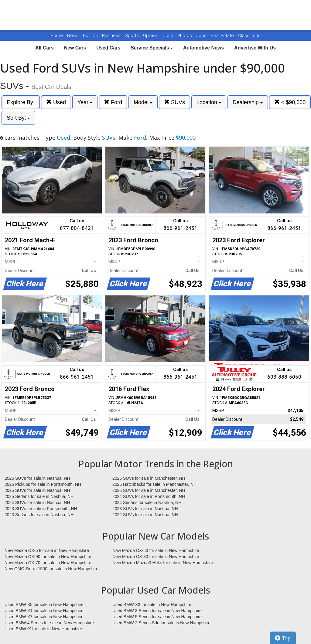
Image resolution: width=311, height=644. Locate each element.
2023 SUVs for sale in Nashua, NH (145, 509)
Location (209, 102)
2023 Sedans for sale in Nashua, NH (39, 515)
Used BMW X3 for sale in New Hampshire (152, 605)
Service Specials (152, 48)
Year (85, 102)
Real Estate (223, 36)
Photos (185, 36)
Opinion (151, 36)
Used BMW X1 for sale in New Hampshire (44, 611)
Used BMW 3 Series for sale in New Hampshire (157, 611)
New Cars (75, 48)
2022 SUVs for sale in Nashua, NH (145, 515)
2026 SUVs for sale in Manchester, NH (149, 478)
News (73, 36)
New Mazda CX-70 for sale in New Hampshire (48, 563)
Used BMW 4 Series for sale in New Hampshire (49, 623)
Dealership (248, 102)
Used (56, 102)
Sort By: (18, 118)
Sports (132, 36)
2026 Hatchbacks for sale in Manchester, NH (154, 484)
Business (112, 36)
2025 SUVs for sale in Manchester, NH (149, 490)
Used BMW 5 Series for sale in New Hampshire (157, 617)
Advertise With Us (255, 48)
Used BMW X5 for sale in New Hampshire (44, 605)
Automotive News (203, 48)
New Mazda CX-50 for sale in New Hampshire (156, 550)
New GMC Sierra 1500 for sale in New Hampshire (51, 569)
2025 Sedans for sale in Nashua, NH (39, 496)
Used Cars (108, 48)
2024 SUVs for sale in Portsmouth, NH (149, 496)
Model (143, 102)
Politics (90, 36)
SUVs (174, 102)
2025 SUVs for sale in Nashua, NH (37, 490)
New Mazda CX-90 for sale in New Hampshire (48, 557)
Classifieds (249, 36)
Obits (168, 36)
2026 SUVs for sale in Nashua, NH (37, 478)
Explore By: (21, 102)
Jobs (202, 36)
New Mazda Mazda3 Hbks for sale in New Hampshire (163, 563)
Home (57, 36)
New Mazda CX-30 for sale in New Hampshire (156, 557)
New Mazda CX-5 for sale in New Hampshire (47, 550)
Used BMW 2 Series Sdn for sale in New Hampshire (161, 623)
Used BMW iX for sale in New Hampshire (43, 629)
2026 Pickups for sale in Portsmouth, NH (43, 484)
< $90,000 (290, 102)
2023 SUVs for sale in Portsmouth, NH (41, 509)
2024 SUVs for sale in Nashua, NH (37, 503)
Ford (113, 102)
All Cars (44, 48)
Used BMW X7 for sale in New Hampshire (44, 617)
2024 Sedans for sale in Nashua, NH (147, 503)
